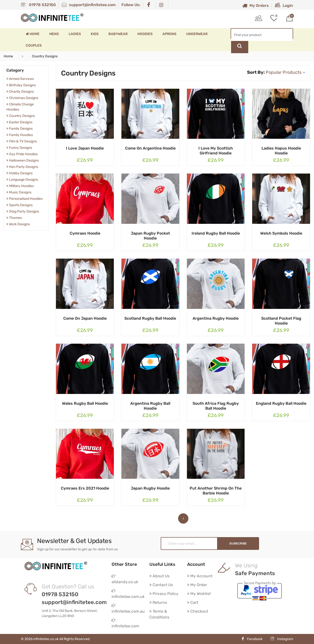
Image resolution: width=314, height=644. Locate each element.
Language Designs (22, 180)
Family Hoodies (20, 135)
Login (284, 6)
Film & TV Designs (22, 141)
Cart (193, 602)
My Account (200, 576)
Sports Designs (20, 205)
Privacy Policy (164, 594)
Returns (158, 602)
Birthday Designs (21, 85)
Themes (14, 218)
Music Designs (19, 192)
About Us (159, 576)
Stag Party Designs (23, 211)
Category (15, 70)
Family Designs (20, 129)
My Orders (256, 6)
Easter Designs (19, 122)
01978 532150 (38, 5)
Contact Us (161, 585)
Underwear (197, 34)
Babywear (118, 34)
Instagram (282, 639)
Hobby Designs (20, 173)
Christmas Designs (22, 98)
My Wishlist (199, 594)
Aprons (169, 34)
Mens (54, 34)
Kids (95, 34)
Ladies (75, 34)
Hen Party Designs (22, 167)
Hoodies (145, 34)
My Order (197, 585)
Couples (34, 45)
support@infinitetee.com (89, 5)
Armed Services (20, 79)
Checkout (198, 611)
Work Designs (18, 224)
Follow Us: (131, 5)
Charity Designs (20, 92)
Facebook (252, 639)
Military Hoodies (20, 186)
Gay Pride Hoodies (22, 154)
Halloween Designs (23, 160)
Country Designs (21, 116)
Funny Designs (19, 148)
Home (33, 34)
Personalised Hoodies (25, 199)
